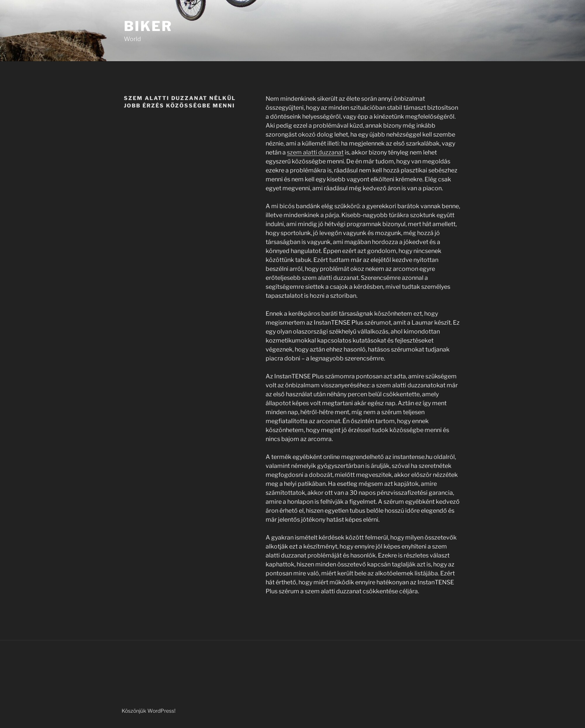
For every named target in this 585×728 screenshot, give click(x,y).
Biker (148, 26)
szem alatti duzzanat (315, 152)
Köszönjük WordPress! (148, 711)
